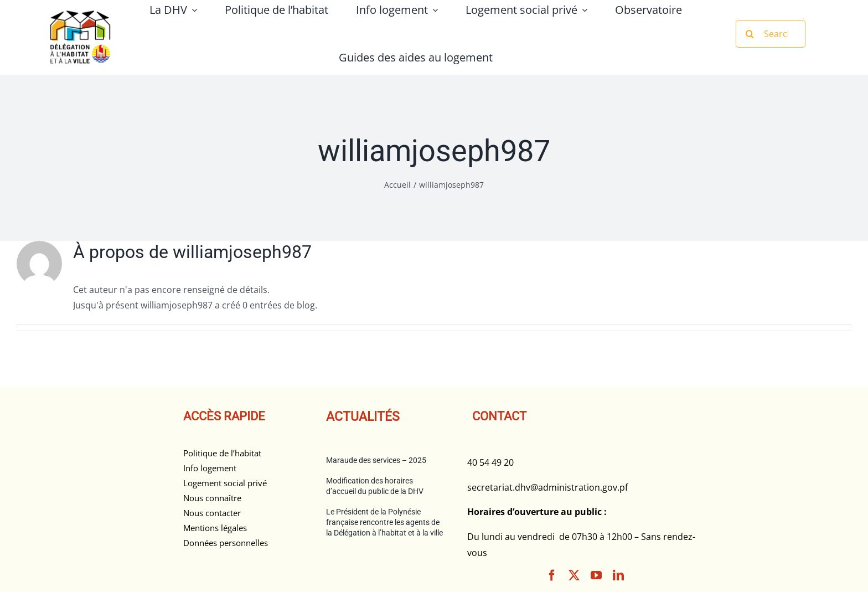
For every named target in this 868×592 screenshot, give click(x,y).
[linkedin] (618, 575)
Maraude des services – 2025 (376, 460)
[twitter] (574, 575)
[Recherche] (750, 34)
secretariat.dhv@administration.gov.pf (547, 487)
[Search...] (771, 34)
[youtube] (596, 575)
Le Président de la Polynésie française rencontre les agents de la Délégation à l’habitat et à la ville (384, 522)
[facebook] (552, 575)
